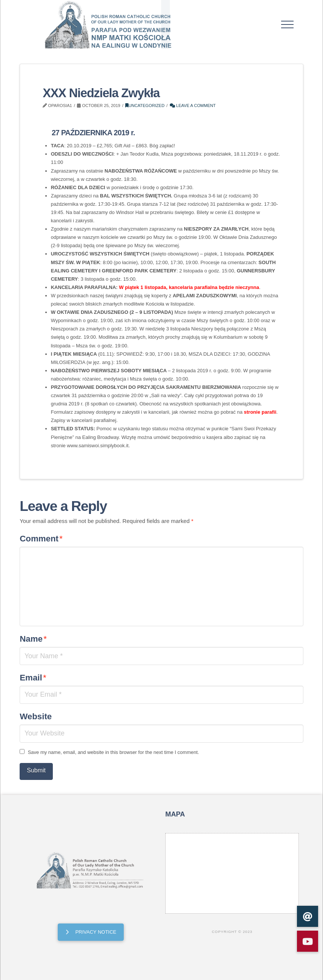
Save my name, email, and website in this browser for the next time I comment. (114, 752)
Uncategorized (145, 105)
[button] (287, 24)
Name (33, 639)
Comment (41, 539)
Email (33, 678)
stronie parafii (260, 412)
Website (36, 716)
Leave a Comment (193, 105)
